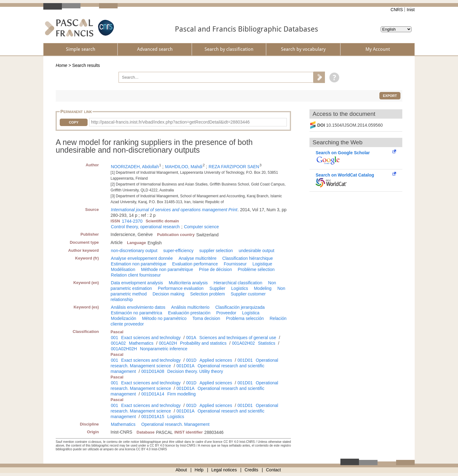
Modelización (123, 318)
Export (390, 96)
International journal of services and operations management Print (174, 210)
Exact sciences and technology (151, 338)
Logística (251, 313)
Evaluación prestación (189, 313)
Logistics (240, 288)
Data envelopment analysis (137, 283)
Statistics (267, 343)
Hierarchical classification (238, 283)
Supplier (217, 288)
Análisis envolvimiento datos (138, 307)
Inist (411, 10)
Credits (251, 470)
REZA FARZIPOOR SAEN (234, 167)
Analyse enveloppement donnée (142, 258)
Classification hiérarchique (247, 258)
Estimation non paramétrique (138, 264)
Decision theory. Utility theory (195, 371)
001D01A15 (153, 417)
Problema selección (245, 318)
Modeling (263, 288)
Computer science (201, 227)
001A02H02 (244, 343)
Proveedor (226, 313)
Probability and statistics (203, 343)
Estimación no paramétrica (136, 313)
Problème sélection (256, 269)
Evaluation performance (195, 264)
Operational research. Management (175, 424)
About (181, 470)
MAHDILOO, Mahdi (184, 167)
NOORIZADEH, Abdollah (135, 167)
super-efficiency (178, 251)
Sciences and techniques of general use (238, 338)
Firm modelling (182, 394)
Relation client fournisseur (136, 275)
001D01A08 (153, 371)
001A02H (168, 343)
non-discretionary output (134, 251)
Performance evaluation (181, 288)
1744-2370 (132, 221)
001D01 (245, 360)
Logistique (262, 264)
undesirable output (256, 251)
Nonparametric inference (164, 349)
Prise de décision (216, 269)
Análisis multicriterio (190, 307)
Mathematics (141, 343)
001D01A (185, 366)
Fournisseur (235, 264)
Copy (73, 122)
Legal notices (224, 470)
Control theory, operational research (145, 227)
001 (114, 338)
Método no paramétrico (164, 318)
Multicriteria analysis (188, 283)
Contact (274, 470)
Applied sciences (216, 360)
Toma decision (206, 318)
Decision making (169, 294)
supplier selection (216, 251)
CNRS (397, 10)
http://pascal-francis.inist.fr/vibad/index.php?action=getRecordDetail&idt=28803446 (170, 122)
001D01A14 (153, 394)
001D (191, 360)
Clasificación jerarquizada (240, 307)
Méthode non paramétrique (167, 269)
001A (191, 338)
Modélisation (123, 269)
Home (61, 65)
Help (199, 470)
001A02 (118, 343)
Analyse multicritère (197, 258)
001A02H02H (124, 349)
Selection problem (208, 294)
